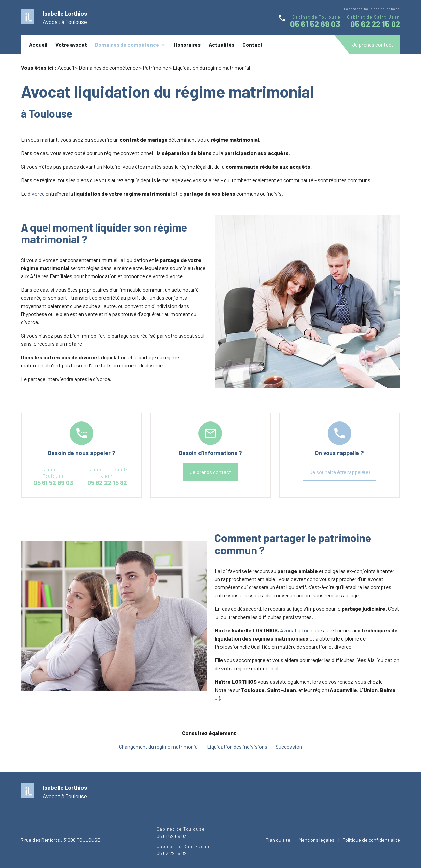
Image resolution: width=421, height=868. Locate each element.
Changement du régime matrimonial (159, 746)
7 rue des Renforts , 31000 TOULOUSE (61, 840)
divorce (36, 194)
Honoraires (187, 44)
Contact (253, 44)
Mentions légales (317, 840)
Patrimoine (155, 67)
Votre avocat (71, 44)
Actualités (221, 44)
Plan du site (278, 840)
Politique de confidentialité (371, 840)
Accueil (38, 44)
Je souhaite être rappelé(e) (340, 472)
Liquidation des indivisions (237, 746)
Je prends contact (373, 44)
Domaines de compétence (127, 44)
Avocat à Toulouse (301, 630)
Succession (289, 746)
